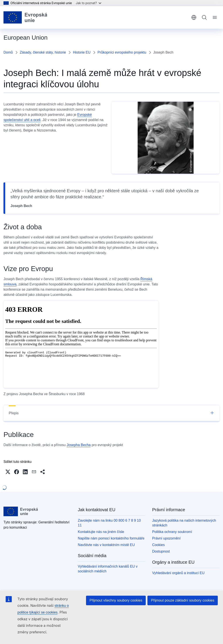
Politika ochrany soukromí (172, 532)
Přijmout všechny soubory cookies (116, 600)
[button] (8, 472)
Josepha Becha (79, 445)
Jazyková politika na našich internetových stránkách (184, 523)
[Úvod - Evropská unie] (25, 17)
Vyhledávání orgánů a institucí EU (178, 573)
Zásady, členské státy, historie (43, 52)
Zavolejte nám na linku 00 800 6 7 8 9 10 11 (109, 523)
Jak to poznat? (89, 3)
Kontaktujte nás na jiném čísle (101, 532)
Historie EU (82, 52)
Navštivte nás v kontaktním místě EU (106, 545)
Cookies (159, 545)
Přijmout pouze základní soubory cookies (183, 600)
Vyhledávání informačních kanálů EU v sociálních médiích (108, 569)
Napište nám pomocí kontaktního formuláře (111, 538)
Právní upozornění (166, 538)
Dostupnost (161, 551)
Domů (8, 52)
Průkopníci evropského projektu (122, 52)
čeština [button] (194, 17)
